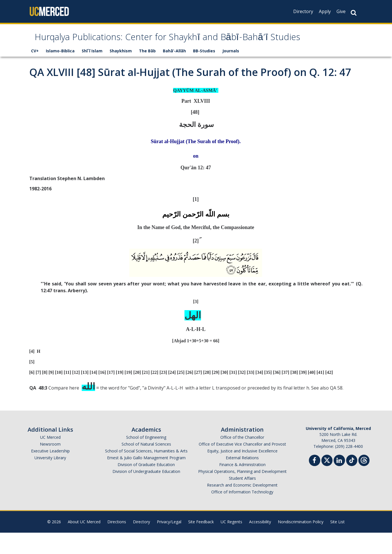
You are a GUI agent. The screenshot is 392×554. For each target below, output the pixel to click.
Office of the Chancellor (242, 459)
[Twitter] (327, 481)
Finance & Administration (242, 486)
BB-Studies (204, 72)
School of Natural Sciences (146, 465)
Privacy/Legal (169, 543)
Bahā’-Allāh (174, 72)
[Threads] (364, 481)
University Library (50, 479)
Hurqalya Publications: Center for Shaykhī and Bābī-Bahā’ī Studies (182, 49)
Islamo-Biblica (60, 72)
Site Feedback (201, 543)
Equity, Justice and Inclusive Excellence (242, 472)
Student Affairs (242, 500)
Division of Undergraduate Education (146, 493)
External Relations (242, 479)
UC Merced (50, 459)
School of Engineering (146, 459)
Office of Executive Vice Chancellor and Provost (242, 465)
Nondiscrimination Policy (301, 543)
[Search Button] (354, 13)
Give (341, 11)
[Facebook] (315, 482)
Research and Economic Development (242, 506)
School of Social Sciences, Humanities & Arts (146, 472)
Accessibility (260, 543)
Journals (231, 72)
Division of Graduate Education (146, 486)
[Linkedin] (339, 482)
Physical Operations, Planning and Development (242, 493)
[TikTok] (352, 481)
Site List (337, 543)
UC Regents (231, 543)
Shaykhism (121, 72)
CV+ (35, 72)
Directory (303, 11)
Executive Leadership (50, 472)
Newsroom (50, 465)
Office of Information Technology (242, 513)
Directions (117, 543)
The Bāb (147, 72)
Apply (325, 11)
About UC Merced (84, 543)
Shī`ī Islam (92, 72)
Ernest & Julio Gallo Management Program (146, 479)
